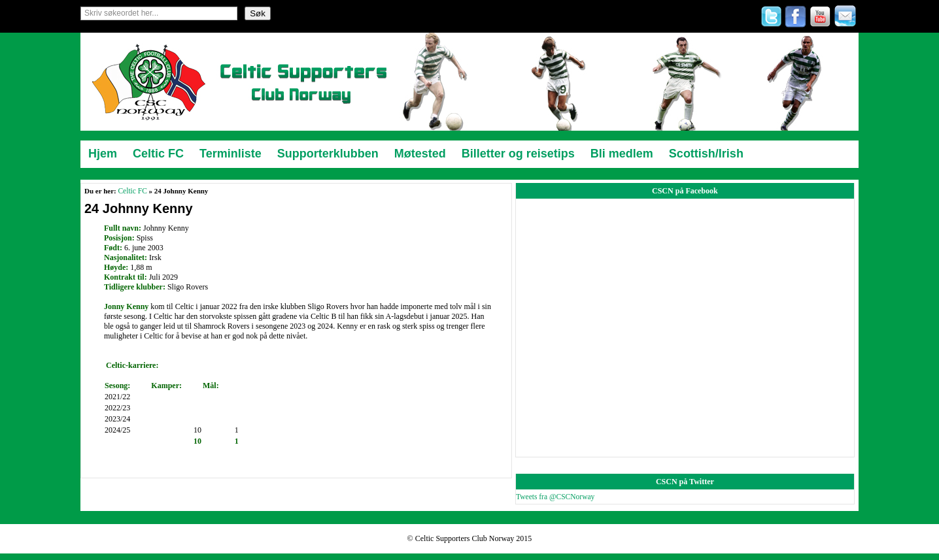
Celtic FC (132, 191)
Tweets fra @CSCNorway (555, 497)
